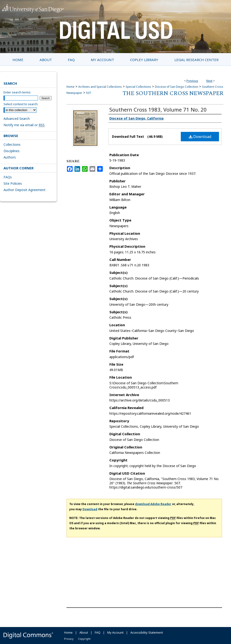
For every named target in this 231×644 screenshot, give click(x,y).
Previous (192, 81)
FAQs (8, 177)
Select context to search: (21, 104)
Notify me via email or (24, 125)
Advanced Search (17, 119)
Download (200, 137)
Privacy (69, 639)
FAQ (98, 632)
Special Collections (138, 87)
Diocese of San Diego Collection (177, 87)
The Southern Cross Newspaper (173, 93)
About (84, 632)
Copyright (84, 639)
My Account (115, 632)
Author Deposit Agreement (25, 190)
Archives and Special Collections (100, 87)
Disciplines (12, 151)
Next (209, 81)
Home (70, 87)
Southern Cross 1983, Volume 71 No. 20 (158, 109)
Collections (12, 144)
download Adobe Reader (153, 504)
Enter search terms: (17, 92)
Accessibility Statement (147, 632)
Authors (10, 157)
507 (89, 93)
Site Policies (13, 183)
